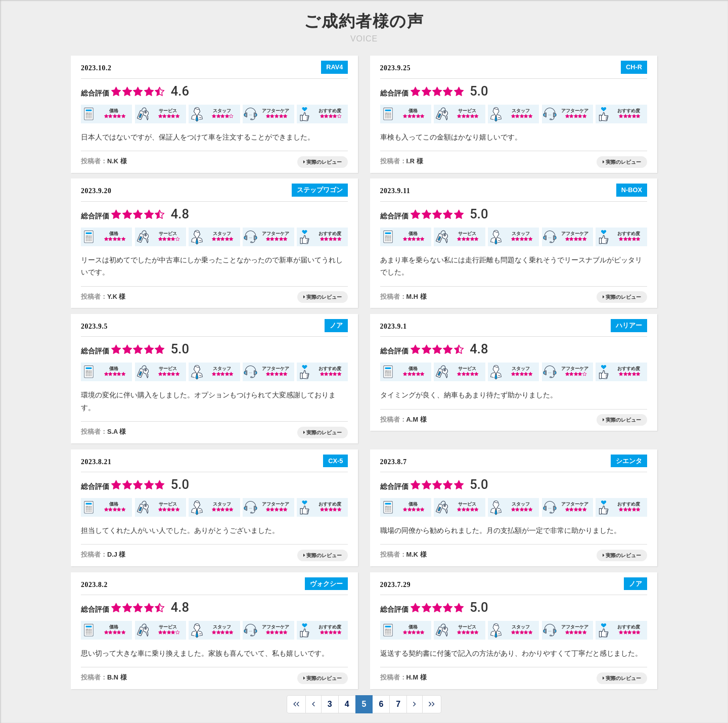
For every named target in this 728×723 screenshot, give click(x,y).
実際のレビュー (323, 162)
